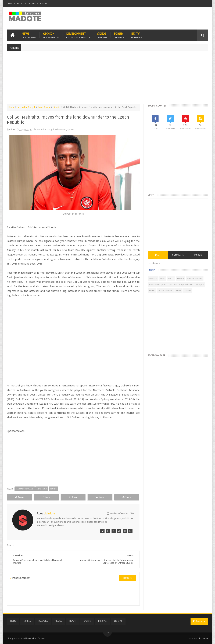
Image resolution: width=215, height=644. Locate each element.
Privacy (193, 638)
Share (46, 497)
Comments (178, 255)
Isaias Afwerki (165, 290)
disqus (128, 578)
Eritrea (180, 279)
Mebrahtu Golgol (26, 107)
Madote (33, 638)
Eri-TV (137, 35)
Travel (59, 621)
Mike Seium (44, 107)
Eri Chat (118, 621)
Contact (44, 3)
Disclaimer (203, 638)
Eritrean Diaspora (158, 285)
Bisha (162, 279)
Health (152, 290)
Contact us (199, 621)
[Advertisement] (107, 79)
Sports (57, 107)
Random (198, 255)
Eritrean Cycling (195, 279)
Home (10, 3)
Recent (158, 255)
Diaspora (43, 621)
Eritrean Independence (181, 285)
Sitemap (32, 3)
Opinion (51, 35)
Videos (102, 35)
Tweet (19, 497)
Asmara (153, 279)
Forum (119, 35)
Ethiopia (200, 285)
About (20, 3)
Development (78, 35)
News (29, 35)
